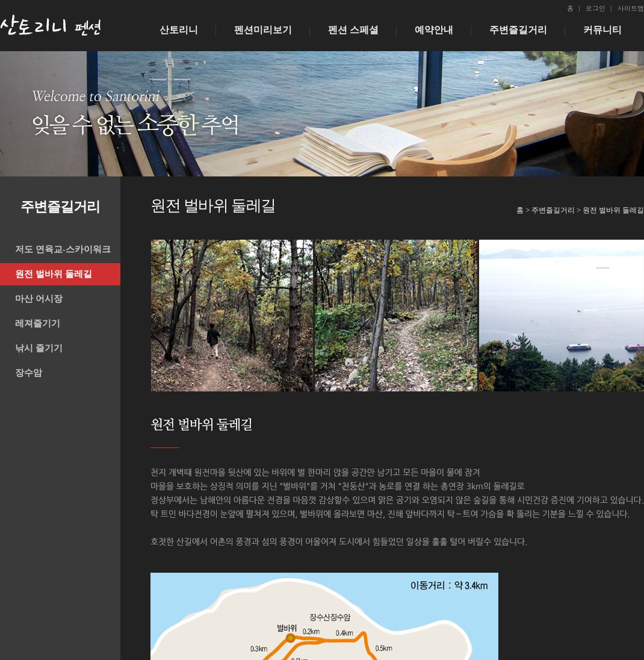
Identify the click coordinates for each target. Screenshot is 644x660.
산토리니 (179, 30)
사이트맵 (631, 8)
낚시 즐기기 (39, 348)
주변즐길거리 (518, 30)
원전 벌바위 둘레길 (54, 274)
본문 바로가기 (0, 0)
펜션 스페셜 (353, 30)
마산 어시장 (39, 299)
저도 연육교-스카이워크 (63, 249)
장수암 (29, 373)
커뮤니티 (602, 30)
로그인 (596, 8)
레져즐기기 (38, 323)
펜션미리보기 (263, 30)
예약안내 (434, 30)
